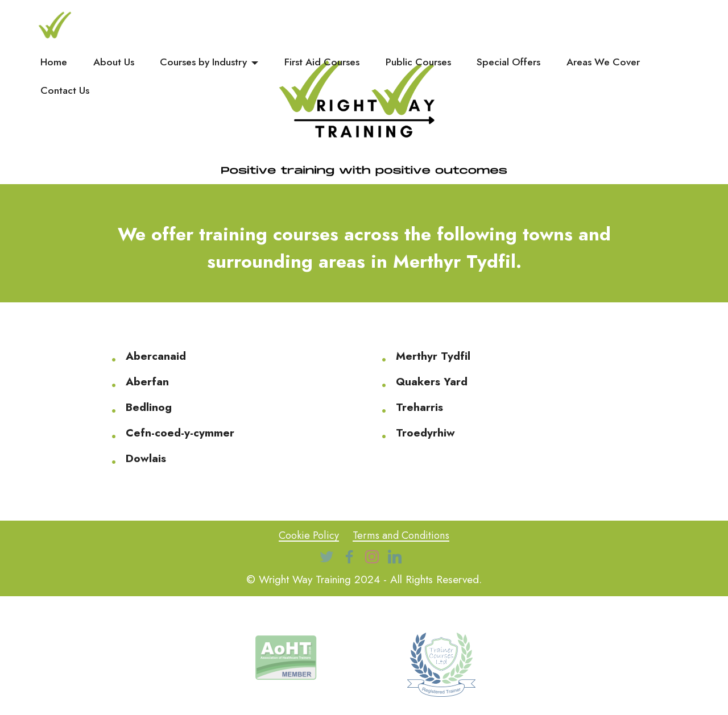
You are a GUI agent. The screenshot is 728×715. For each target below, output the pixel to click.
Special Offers (508, 62)
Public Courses (418, 62)
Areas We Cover (603, 62)
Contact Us (65, 90)
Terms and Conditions (402, 535)
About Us (114, 62)
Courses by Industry (203, 62)
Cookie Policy (307, 535)
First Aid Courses (322, 62)
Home (54, 62)
